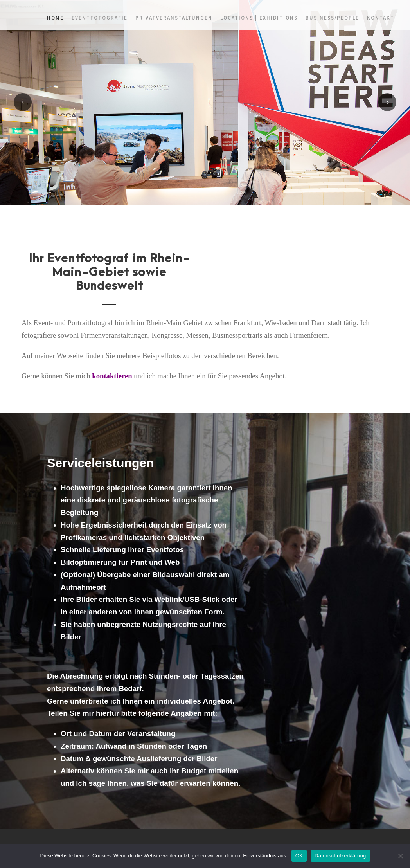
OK (299, 856)
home (55, 18)
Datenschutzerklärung (340, 856)
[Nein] (400, 856)
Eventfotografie (100, 18)
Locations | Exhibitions (259, 18)
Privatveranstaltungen (174, 18)
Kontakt (381, 18)
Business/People (332, 18)
